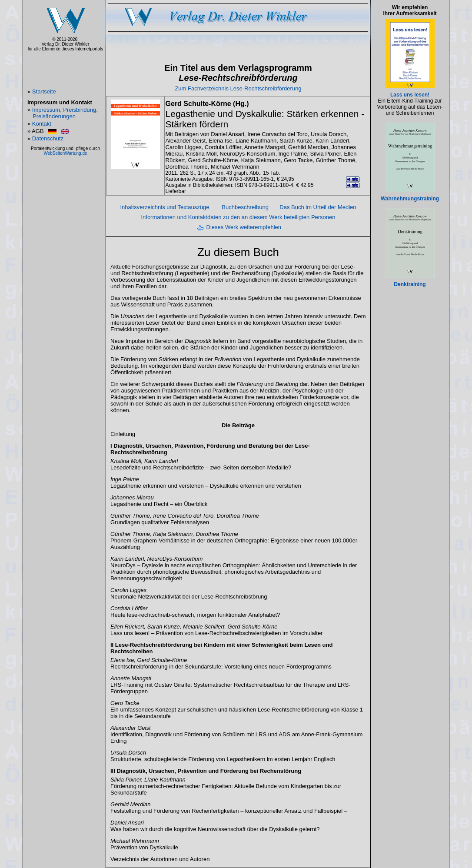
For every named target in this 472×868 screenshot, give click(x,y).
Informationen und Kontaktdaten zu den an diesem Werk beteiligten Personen (238, 217)
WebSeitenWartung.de (65, 153)
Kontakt (42, 124)
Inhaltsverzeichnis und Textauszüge (165, 207)
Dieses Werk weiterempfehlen (244, 227)
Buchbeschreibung (245, 207)
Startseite (44, 91)
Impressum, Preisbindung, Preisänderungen (65, 113)
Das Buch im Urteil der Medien (318, 207)
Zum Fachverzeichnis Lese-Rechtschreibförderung (238, 88)
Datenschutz (48, 138)
